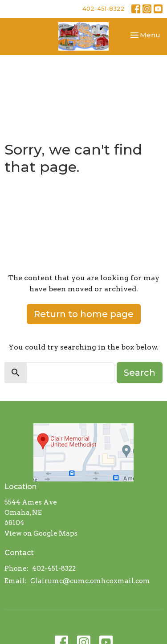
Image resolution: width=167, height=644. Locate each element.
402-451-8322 (104, 8)
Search (140, 373)
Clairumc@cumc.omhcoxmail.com (90, 581)
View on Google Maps (41, 533)
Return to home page (84, 314)
